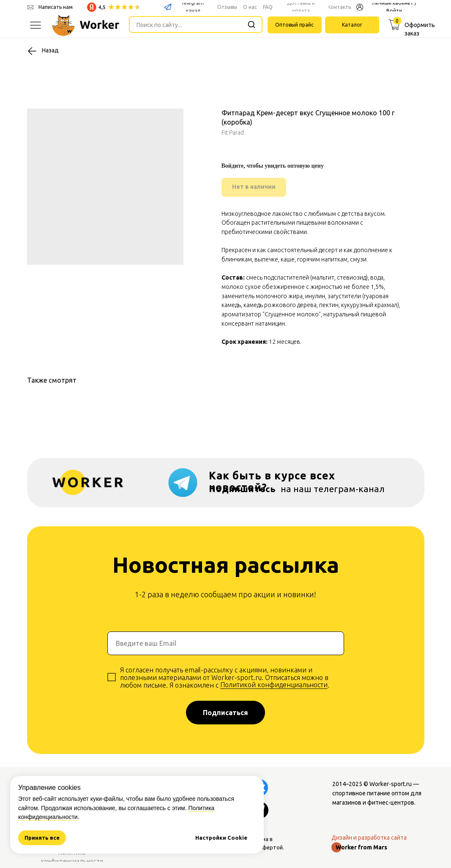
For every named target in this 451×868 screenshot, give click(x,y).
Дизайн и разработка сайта (369, 838)
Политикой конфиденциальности (274, 685)
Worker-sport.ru (391, 784)
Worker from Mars (361, 847)
